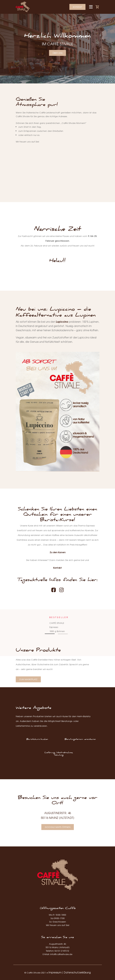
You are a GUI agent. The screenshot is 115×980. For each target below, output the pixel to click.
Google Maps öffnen (58, 827)
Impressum (55, 972)
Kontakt (77, 7)
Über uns (57, 53)
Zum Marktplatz (28, 679)
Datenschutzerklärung (77, 972)
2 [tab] (63, 634)
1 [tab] (50, 634)
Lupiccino (62, 322)
